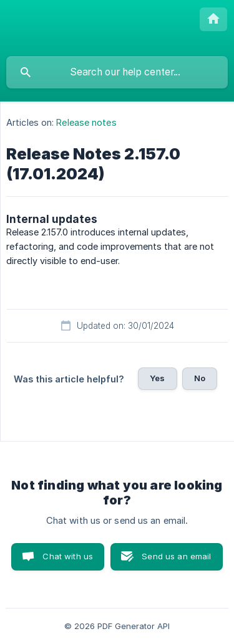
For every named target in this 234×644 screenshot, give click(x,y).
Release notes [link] (86, 122)
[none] (213, 19)
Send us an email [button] (176, 556)
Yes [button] (157, 378)
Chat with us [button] (68, 556)
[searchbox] (117, 72)
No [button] (200, 378)
